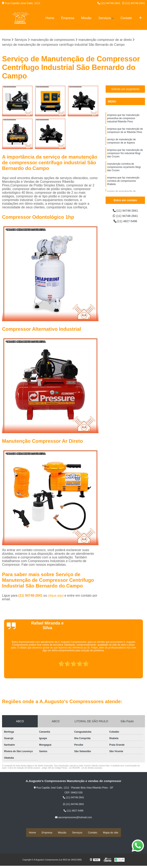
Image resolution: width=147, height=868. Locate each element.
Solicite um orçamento (125, 89)
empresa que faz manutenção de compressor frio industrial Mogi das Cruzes (125, 157)
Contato (126, 18)
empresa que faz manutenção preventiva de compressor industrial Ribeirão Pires (123, 119)
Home (50, 18)
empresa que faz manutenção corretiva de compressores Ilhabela (123, 187)
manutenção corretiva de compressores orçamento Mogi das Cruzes (124, 172)
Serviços (105, 18)
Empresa (68, 18)
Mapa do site (111, 833)
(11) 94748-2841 (109, 3)
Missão (86, 18)
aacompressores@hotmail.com (73, 818)
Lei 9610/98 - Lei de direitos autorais (86, 768)
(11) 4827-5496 (125, 222)
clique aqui (56, 596)
